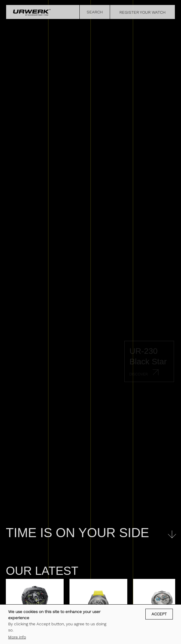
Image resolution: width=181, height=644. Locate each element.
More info (17, 637)
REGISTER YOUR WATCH (142, 12)
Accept (159, 614)
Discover (139, 374)
